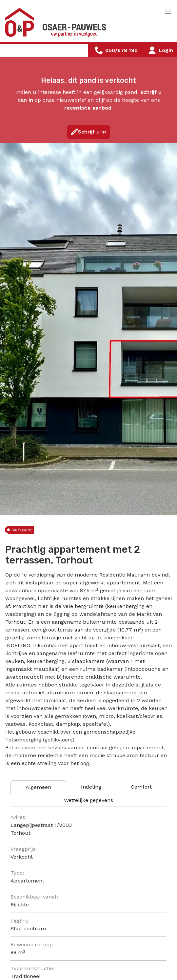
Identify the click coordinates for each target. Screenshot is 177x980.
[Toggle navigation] (168, 12)
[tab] (38, 787)
